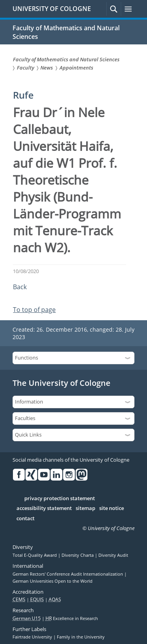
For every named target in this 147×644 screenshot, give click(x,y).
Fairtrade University (33, 637)
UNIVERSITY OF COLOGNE (52, 9)
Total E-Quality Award (35, 555)
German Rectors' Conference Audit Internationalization (68, 574)
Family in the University (81, 637)
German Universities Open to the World (53, 581)
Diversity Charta (78, 555)
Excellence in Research (72, 618)
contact (25, 519)
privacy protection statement (60, 499)
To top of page (34, 310)
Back (20, 287)
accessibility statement (44, 508)
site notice (112, 508)
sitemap (85, 508)
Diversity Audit (113, 555)
